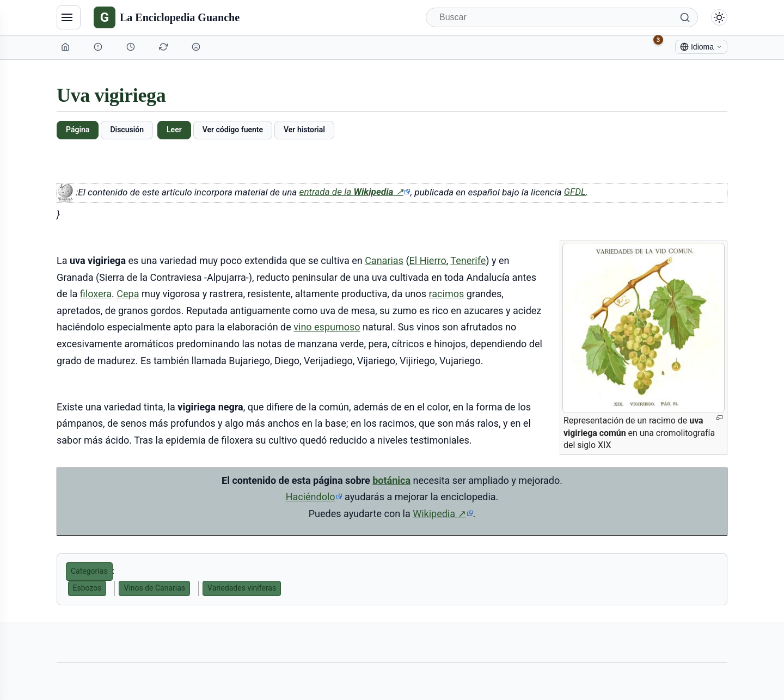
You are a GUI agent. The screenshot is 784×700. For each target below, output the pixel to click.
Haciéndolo (311, 497)
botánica (391, 480)
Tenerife (468, 260)
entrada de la (355, 192)
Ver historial (304, 130)
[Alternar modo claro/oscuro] (719, 17)
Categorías (89, 571)
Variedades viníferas (242, 588)
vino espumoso (327, 327)
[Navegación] (69, 17)
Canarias (384, 260)
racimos (447, 294)
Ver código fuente (233, 130)
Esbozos (87, 588)
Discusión (127, 130)
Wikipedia (443, 514)
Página (78, 130)
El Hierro (428, 260)
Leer (174, 130)
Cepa (128, 294)
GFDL (575, 192)
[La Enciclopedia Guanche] (167, 17)
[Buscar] (562, 17)
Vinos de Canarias (154, 588)
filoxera (96, 294)
